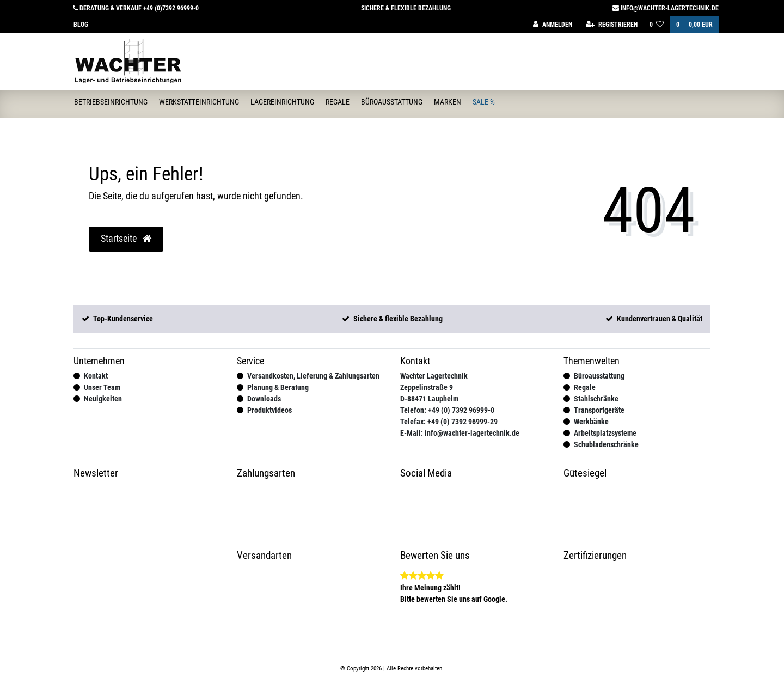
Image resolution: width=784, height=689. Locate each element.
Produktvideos (269, 410)
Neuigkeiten (103, 399)
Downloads (264, 399)
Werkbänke (591, 422)
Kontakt (96, 376)
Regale (338, 102)
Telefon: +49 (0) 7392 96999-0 (447, 410)
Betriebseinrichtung (111, 102)
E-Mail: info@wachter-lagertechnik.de (460, 433)
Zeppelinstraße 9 (427, 387)
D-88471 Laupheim (429, 399)
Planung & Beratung (278, 387)
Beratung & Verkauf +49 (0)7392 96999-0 (136, 8)
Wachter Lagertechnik (434, 376)
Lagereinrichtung (282, 102)
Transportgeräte (599, 410)
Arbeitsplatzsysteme (605, 433)
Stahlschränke (596, 399)
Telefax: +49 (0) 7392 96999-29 (449, 422)
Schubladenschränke (606, 444)
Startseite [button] (126, 239)
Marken (448, 102)
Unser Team (102, 387)
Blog (81, 25)
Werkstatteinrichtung (199, 102)
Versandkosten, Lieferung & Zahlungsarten (313, 376)
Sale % (484, 102)
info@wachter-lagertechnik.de (666, 8)
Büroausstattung (392, 102)
